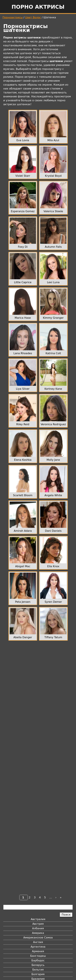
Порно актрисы (38, 7)
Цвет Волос (33, 17)
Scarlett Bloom (23, 495)
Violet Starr (23, 176)
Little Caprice (23, 282)
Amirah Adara (23, 531)
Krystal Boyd (53, 176)
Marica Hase (23, 318)
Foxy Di (23, 247)
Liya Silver (23, 389)
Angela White (53, 495)
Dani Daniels (53, 531)
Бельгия (38, 970)
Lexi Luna (53, 282)
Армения (38, 951)
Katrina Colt (53, 353)
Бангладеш (38, 956)
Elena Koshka (23, 460)
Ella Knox (53, 566)
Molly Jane (53, 460)
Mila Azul (53, 140)
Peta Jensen (23, 602)
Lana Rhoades (23, 353)
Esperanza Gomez (23, 211)
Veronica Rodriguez (53, 424)
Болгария (38, 974)
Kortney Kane (53, 389)
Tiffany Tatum (53, 637)
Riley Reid (23, 424)
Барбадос (38, 960)
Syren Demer (53, 602)
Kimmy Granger (53, 318)
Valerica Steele (53, 211)
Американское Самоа (38, 938)
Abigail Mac (23, 566)
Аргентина (38, 947)
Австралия (38, 919)
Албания (38, 928)
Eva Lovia (23, 140)
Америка (38, 933)
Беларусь (38, 965)
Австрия (38, 924)
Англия (38, 942)
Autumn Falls (53, 247)
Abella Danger (23, 637)
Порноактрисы (13, 17)
